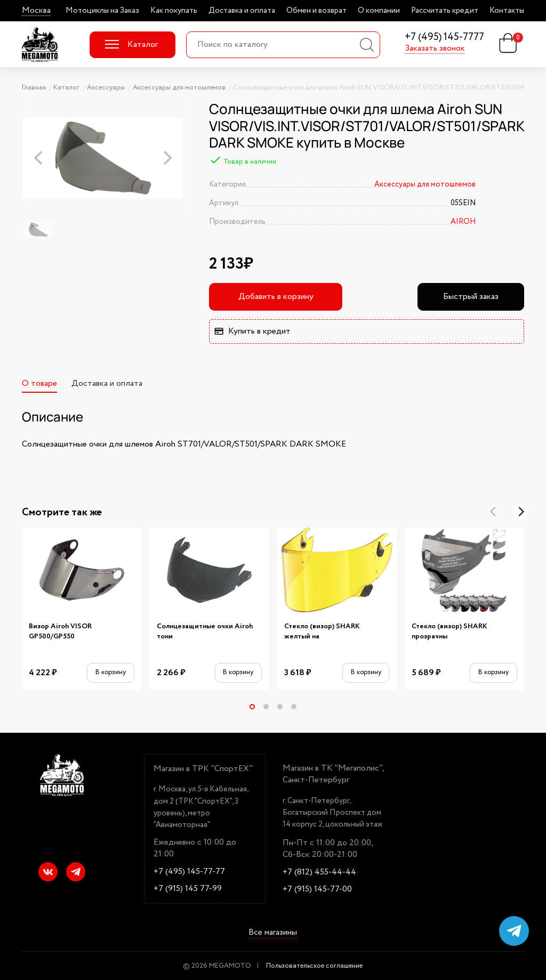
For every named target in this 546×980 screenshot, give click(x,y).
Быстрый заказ (471, 297)
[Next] (520, 512)
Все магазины (273, 933)
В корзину (111, 672)
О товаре (39, 383)
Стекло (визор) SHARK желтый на (322, 631)
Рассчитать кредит (445, 11)
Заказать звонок (435, 48)
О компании (379, 11)
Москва (36, 11)
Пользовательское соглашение (314, 966)
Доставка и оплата (242, 11)
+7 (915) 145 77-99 (188, 889)
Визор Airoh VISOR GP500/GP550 (60, 631)
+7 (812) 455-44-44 (319, 872)
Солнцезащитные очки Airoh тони (205, 631)
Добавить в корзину (276, 297)
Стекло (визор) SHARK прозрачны (449, 631)
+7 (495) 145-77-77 (189, 872)
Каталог (131, 44)
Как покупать (174, 11)
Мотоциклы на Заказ (102, 11)
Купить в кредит (252, 331)
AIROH (463, 222)
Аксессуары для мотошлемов (425, 184)
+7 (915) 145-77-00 (317, 889)
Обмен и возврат (316, 11)
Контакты (507, 11)
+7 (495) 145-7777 (444, 38)
